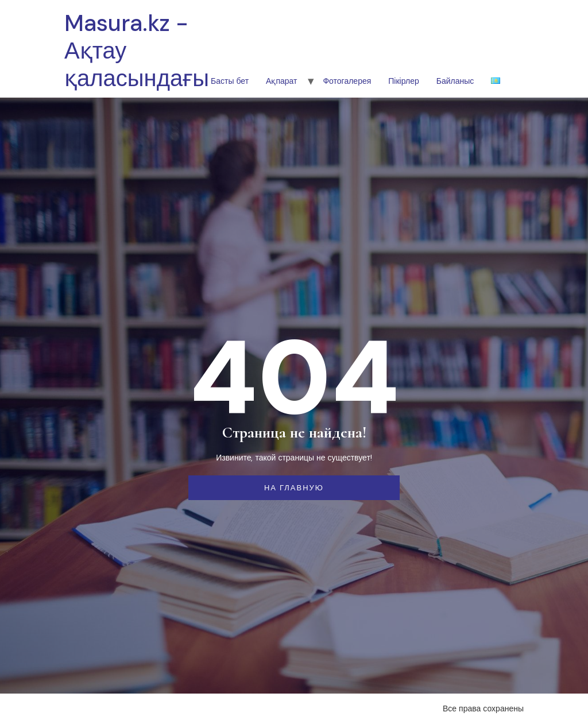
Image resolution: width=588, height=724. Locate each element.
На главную (294, 488)
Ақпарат (281, 81)
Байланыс (455, 81)
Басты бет (230, 81)
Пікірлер (403, 81)
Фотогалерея (347, 81)
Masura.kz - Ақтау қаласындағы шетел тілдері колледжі (137, 92)
